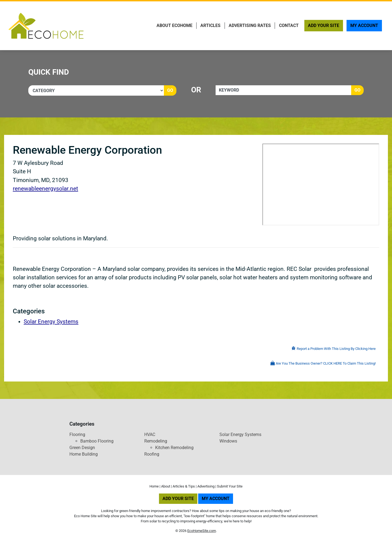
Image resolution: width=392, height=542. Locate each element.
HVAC (150, 434)
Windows (228, 441)
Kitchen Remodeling (174, 448)
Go (170, 90)
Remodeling (156, 441)
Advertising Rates (250, 25)
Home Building (84, 454)
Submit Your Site (230, 486)
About (166, 486)
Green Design (82, 448)
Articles (210, 25)
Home (154, 486)
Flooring (77, 434)
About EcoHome (174, 25)
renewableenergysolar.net (45, 189)
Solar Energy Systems (51, 322)
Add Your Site (324, 25)
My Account (364, 25)
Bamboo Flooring (97, 441)
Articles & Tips (184, 486)
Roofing (152, 454)
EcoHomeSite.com (202, 531)
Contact (289, 25)
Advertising (206, 486)
